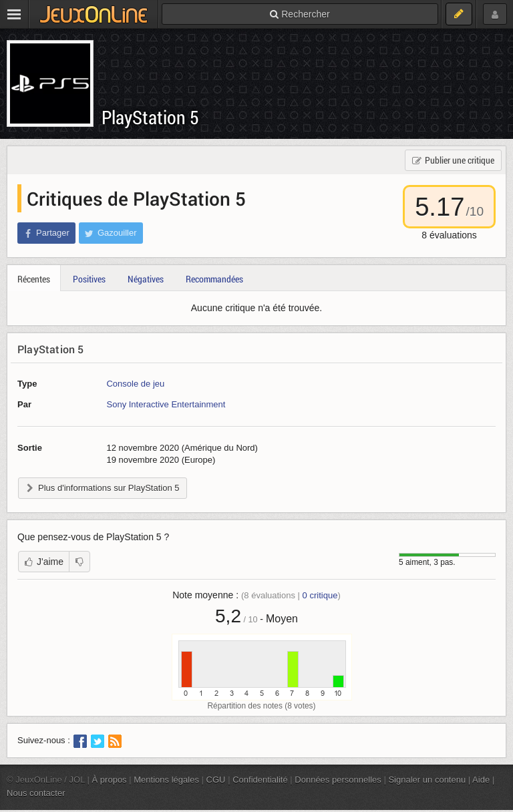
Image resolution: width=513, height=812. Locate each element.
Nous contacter (36, 793)
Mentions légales (166, 780)
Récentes (34, 279)
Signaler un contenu (427, 780)
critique (320, 595)
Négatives (146, 279)
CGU (216, 780)
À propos (110, 780)
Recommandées (214, 279)
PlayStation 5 (150, 117)
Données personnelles (338, 780)
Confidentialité (260, 780)
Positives (89, 279)
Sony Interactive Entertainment (166, 404)
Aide (481, 780)
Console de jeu (135, 384)
